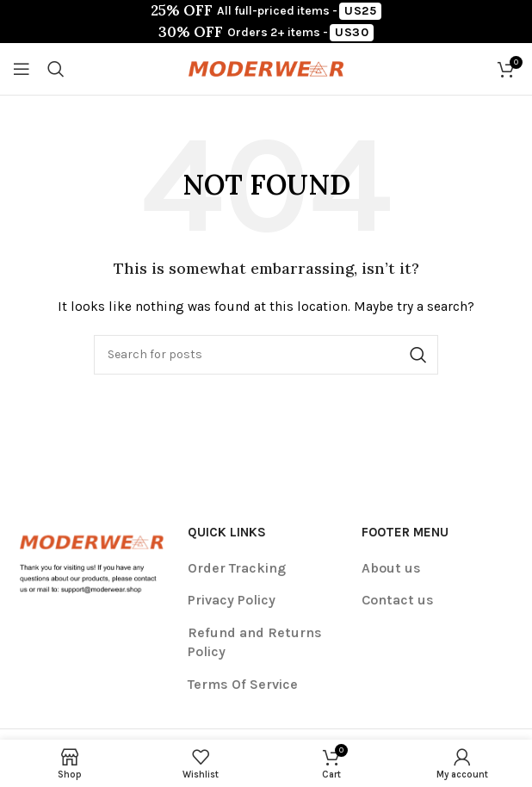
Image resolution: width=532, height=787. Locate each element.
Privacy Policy (232, 600)
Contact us (398, 600)
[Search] (56, 69)
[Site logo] (266, 68)
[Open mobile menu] (22, 69)
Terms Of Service (243, 684)
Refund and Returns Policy (255, 642)
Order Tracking (237, 568)
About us (391, 568)
